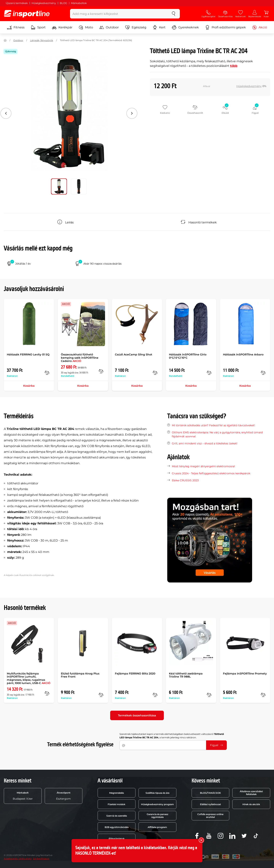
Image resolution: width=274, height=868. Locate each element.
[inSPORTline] (27, 14)
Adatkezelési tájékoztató (18, 859)
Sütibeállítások (41, 859)
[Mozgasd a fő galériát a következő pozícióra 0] (59, 186)
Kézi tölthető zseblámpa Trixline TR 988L (186, 675)
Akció (260, 27)
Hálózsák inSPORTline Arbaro (243, 354)
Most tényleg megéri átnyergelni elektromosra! (203, 466)
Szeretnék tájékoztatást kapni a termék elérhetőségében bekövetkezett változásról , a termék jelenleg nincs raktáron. (172, 736)
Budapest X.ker (23, 796)
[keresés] (174, 14)
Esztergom (63, 796)
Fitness (16, 27)
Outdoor (109, 27)
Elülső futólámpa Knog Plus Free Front (80, 675)
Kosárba (29, 386)
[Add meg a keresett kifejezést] (119, 14)
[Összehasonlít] (47, 373)
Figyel (216, 745)
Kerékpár (62, 27)
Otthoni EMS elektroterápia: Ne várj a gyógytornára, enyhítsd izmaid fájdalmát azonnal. (217, 434)
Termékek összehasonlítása (137, 715)
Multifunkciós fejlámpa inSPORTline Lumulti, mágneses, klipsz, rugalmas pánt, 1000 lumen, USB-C (29, 678)
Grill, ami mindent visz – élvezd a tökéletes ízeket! (205, 443)
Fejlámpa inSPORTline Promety (245, 674)
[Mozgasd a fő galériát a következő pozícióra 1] (79, 186)
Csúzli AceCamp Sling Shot (134, 354)
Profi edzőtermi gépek (225, 27)
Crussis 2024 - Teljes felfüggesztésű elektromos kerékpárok (211, 473)
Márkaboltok (79, 3)
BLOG (63, 3)
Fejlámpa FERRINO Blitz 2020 (135, 674)
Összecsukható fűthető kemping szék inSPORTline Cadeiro (80, 358)
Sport (38, 27)
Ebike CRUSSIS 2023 (185, 480)
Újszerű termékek (17, 3)
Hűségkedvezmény (44, 3)
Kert (159, 27)
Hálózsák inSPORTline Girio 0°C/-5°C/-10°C (188, 356)
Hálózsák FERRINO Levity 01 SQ (28, 354)
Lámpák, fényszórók (42, 40)
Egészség (136, 27)
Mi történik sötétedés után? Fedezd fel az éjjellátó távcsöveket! (213, 425)
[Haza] (5, 40)
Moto (86, 27)
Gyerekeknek (185, 27)
